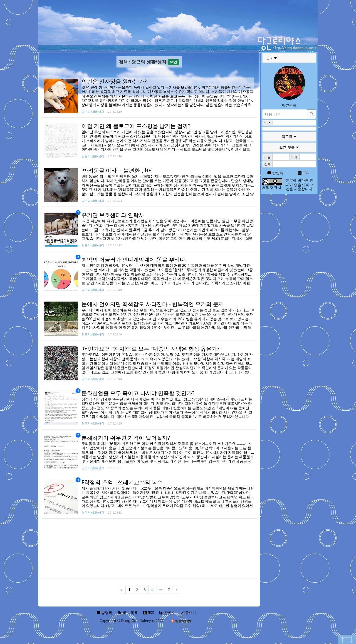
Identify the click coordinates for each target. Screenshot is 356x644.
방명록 (275, 173)
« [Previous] (122, 590)
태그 (268, 123)
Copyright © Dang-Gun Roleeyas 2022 (132, 621)
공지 (272, 58)
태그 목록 (128, 613)
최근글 (289, 137)
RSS (303, 173)
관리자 (167, 613)
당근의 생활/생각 (93, 112)
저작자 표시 (272, 187)
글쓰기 (188, 613)
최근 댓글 (289, 147)
